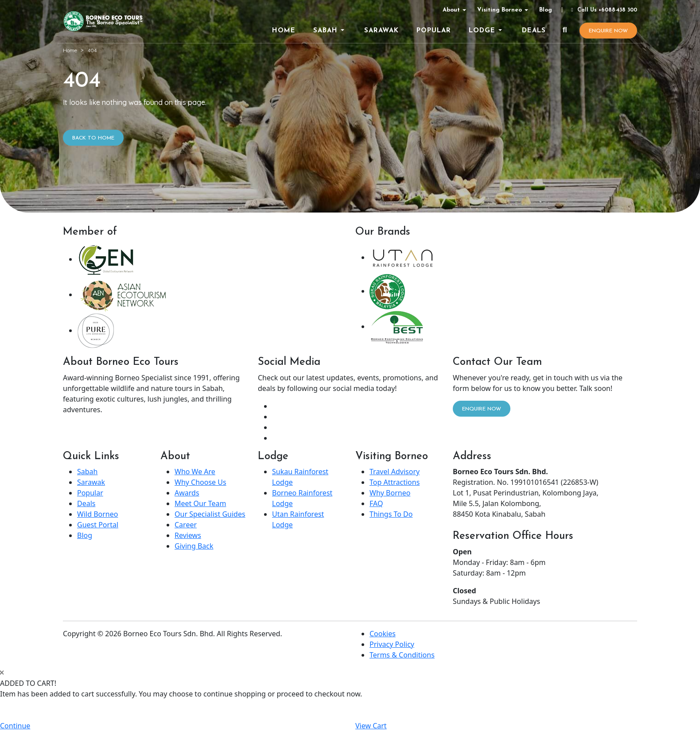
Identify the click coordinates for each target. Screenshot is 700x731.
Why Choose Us (200, 482)
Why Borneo (390, 493)
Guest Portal (98, 525)
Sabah (87, 472)
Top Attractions (395, 482)
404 (92, 50)
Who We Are (195, 472)
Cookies (383, 634)
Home (70, 50)
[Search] (565, 31)
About (451, 10)
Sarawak (91, 482)
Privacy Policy (392, 644)
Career (186, 525)
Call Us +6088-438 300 (603, 10)
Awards (187, 493)
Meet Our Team (200, 503)
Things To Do (391, 514)
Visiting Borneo (500, 10)
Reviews (188, 535)
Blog (546, 10)
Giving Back (194, 546)
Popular (90, 493)
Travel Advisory (395, 472)
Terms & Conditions (402, 655)
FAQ (376, 503)
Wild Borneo (97, 514)
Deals (86, 503)
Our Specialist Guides (210, 514)
